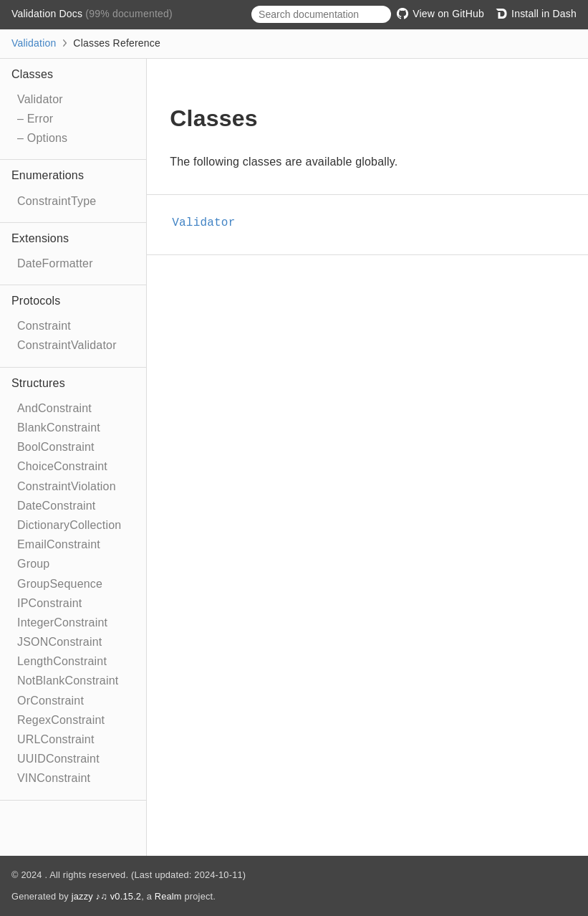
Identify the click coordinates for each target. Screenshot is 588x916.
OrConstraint (50, 701)
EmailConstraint (59, 544)
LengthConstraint (62, 661)
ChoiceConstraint (62, 466)
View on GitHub (440, 14)
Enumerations (48, 175)
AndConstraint (54, 408)
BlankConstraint (59, 428)
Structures (38, 383)
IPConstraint (49, 603)
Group (33, 564)
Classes (32, 74)
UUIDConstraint (58, 759)
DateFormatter (55, 263)
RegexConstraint (61, 720)
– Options (42, 138)
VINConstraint (54, 778)
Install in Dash (536, 14)
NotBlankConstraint (68, 681)
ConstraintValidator (67, 345)
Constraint (44, 326)
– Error (35, 119)
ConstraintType (57, 201)
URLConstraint (56, 739)
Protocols (36, 301)
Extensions (40, 238)
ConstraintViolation (67, 486)
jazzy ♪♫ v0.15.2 (106, 896)
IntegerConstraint (62, 622)
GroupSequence (60, 584)
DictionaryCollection (69, 525)
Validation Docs (48, 14)
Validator (40, 99)
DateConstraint (57, 506)
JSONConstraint (59, 642)
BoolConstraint (56, 447)
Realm (168, 896)
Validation (34, 43)
